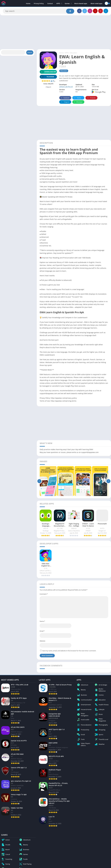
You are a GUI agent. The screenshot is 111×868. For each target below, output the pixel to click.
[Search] (39, 11)
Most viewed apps (81, 3)
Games (67, 3)
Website (42, 641)
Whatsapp (78, 102)
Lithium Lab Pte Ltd (66, 87)
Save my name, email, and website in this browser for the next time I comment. (69, 651)
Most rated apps (96, 3)
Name (42, 621)
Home (28, 3)
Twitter (77, 98)
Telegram (65, 102)
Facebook (65, 98)
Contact (50, 3)
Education (74, 53)
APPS (58, 3)
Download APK (48, 72)
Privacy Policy (39, 3)
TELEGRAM (47, 77)
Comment (44, 594)
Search (30, 52)
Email (42, 631)
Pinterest (91, 98)
